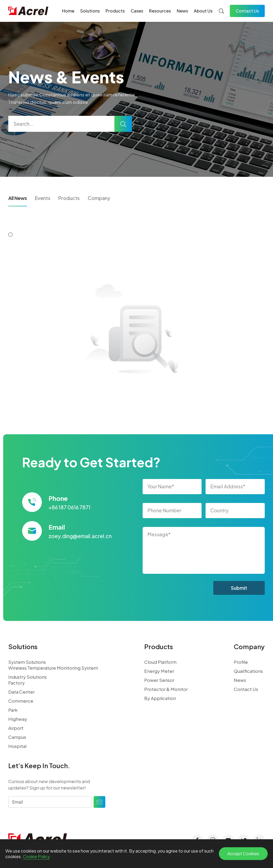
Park (13, 710)
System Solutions (27, 662)
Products (115, 11)
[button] (10, 235)
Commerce (21, 701)
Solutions (90, 11)
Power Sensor (159, 680)
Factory (17, 683)
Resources (160, 11)
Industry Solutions (27, 677)
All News (18, 198)
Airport (16, 728)
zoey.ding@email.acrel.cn (80, 536)
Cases (137, 11)
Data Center (21, 692)
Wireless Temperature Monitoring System (53, 668)
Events (43, 198)
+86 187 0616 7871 (69, 507)
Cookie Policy (36, 856)
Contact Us (247, 11)
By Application (160, 698)
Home (68, 11)
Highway (18, 719)
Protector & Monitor (166, 689)
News (182, 11)
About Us (203, 11)
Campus (17, 737)
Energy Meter (159, 671)
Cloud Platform (160, 662)
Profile (241, 662)
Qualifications (248, 671)
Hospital (17, 746)
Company (99, 198)
